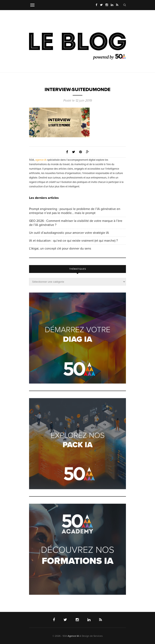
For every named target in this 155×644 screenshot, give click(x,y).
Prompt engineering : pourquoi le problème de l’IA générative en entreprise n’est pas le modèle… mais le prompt (75, 211)
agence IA (41, 160)
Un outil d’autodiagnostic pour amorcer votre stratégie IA (69, 233)
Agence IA (73, 636)
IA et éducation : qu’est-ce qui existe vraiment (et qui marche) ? (73, 241)
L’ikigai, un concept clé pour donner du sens (60, 249)
